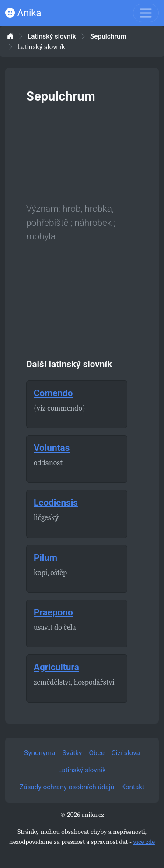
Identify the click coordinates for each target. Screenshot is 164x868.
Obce (96, 753)
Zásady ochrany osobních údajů (67, 787)
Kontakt (133, 787)
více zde (144, 842)
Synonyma (40, 753)
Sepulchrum (108, 37)
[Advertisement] (82, 151)
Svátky (72, 753)
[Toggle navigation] (146, 13)
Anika (23, 13)
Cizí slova (126, 753)
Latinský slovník (52, 37)
